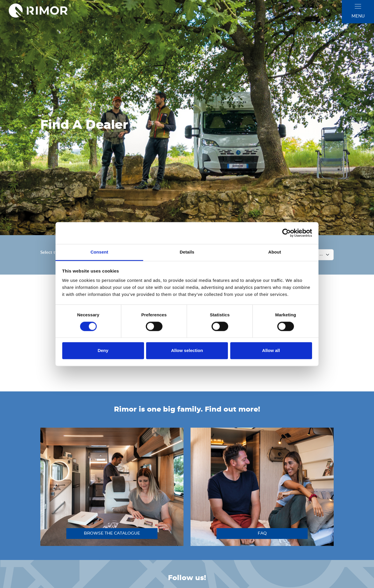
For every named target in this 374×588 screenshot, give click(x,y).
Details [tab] (187, 252)
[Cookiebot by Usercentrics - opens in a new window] (286, 233)
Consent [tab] (99, 252)
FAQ (262, 533)
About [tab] (275, 252)
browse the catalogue (112, 533)
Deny (103, 351)
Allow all (271, 351)
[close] (358, 6)
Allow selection (187, 351)
